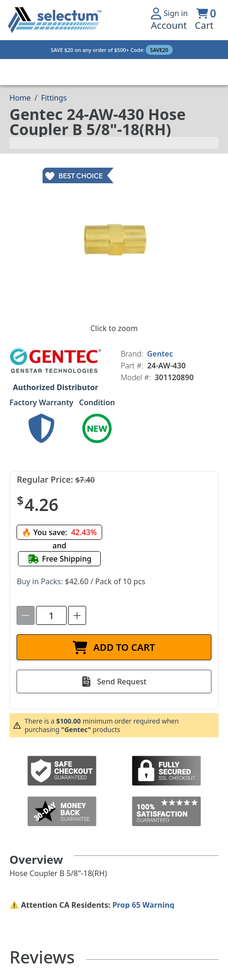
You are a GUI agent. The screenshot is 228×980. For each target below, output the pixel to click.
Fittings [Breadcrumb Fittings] (54, 98)
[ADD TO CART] (114, 647)
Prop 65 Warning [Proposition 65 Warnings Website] (143, 905)
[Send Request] (114, 682)
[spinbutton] (51, 615)
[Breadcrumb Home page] (20, 98)
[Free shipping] (60, 559)
